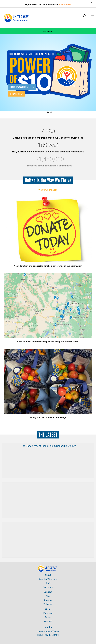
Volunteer (48, 604)
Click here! (65, 5)
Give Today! (48, 31)
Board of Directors (48, 579)
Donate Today (16, 94)
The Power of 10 (22, 87)
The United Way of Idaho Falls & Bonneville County (48, 446)
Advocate (48, 600)
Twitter (48, 617)
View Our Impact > (48, 190)
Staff (48, 583)
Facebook (48, 613)
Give (48, 596)
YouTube (48, 621)
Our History (48, 587)
